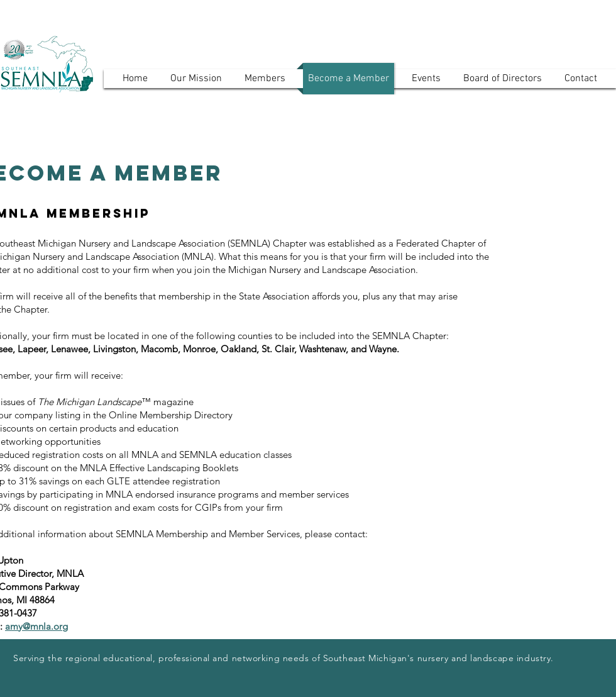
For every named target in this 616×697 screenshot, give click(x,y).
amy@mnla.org (36, 626)
